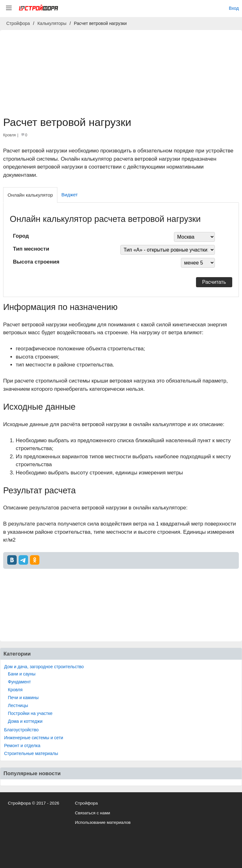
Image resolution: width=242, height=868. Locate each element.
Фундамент (19, 682)
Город (21, 236)
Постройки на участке (30, 713)
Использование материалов (103, 822)
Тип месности (31, 249)
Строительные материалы (31, 753)
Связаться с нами (93, 813)
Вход (234, 8)
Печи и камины (23, 698)
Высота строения (36, 262)
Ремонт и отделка (22, 746)
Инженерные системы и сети (34, 738)
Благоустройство (21, 730)
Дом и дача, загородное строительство (44, 667)
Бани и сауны (22, 674)
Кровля (15, 690)
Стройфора (86, 803)
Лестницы (18, 705)
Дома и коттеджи (25, 721)
